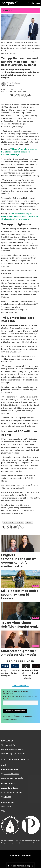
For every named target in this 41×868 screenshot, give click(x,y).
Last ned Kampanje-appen (21, 866)
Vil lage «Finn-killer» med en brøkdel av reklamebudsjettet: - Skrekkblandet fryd (19, 152)
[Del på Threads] (26, 95)
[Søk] (28, 3)
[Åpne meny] (38, 3)
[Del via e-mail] (22, 95)
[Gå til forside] (10, 3)
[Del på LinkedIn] (19, 95)
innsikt (29, 522)
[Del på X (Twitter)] (15, 95)
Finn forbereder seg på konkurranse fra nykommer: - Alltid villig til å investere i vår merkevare (20, 216)
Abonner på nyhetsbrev (20, 855)
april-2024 (8, 522)
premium (19, 522)
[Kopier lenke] (29, 95)
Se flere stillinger (20, 686)
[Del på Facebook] (12, 95)
